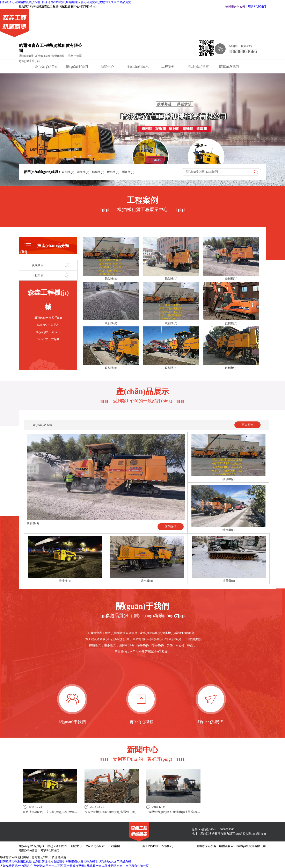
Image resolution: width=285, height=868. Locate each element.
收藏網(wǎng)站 (235, 6)
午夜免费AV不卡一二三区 (47, 866)
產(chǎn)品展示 (138, 67)
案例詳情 (171, 527)
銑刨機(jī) (68, 172)
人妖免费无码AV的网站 (15, 866)
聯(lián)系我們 (257, 6)
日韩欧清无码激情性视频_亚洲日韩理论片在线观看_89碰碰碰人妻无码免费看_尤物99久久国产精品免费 (65, 2)
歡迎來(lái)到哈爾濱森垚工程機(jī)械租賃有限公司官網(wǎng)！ (58, 6)
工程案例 (168, 67)
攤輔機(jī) (98, 172)
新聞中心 (107, 67)
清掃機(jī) (83, 172)
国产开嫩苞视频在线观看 (80, 866)
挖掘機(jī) (113, 172)
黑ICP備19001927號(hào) (158, 846)
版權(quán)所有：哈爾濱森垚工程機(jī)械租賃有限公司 (232, 846)
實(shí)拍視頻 (142, 722)
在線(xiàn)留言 (198, 67)
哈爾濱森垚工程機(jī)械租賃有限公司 (51, 48)
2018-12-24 (50, 809)
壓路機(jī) (128, 172)
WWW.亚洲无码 (106, 866)
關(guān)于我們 (77, 67)
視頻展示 (38, 265)
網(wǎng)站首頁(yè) (47, 67)
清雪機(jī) (229, 581)
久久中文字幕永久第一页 (133, 866)
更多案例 (248, 425)
